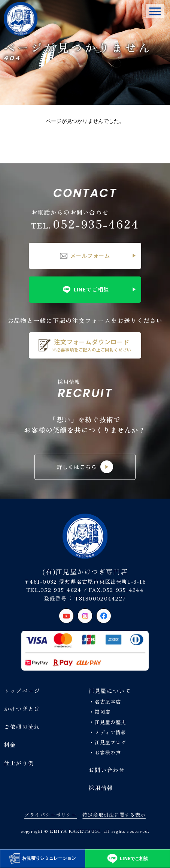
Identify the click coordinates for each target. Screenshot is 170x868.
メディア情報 (110, 732)
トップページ (22, 691)
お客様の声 (108, 752)
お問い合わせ (107, 770)
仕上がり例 (19, 763)
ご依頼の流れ (22, 727)
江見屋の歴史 (110, 722)
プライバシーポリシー (51, 815)
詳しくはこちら (85, 467)
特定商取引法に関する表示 (114, 815)
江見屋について (110, 691)
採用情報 (101, 788)
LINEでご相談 (85, 290)
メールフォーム (85, 255)
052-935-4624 (85, 224)
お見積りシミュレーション (42, 859)
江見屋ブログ (110, 742)
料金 (10, 745)
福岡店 (103, 712)
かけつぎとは (22, 709)
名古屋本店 (108, 701)
